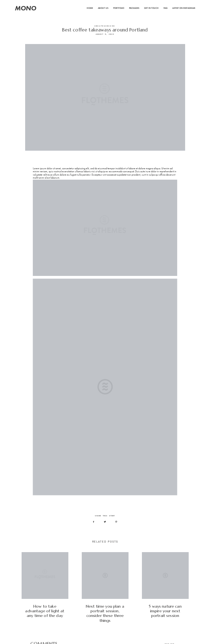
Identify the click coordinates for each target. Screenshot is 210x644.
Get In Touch (151, 8)
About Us (103, 8)
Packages (134, 8)
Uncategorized (105, 26)
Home (90, 8)
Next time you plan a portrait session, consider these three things (105, 588)
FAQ (165, 8)
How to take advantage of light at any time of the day (45, 588)
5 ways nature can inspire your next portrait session (165, 588)
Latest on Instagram (184, 8)
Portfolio (119, 8)
